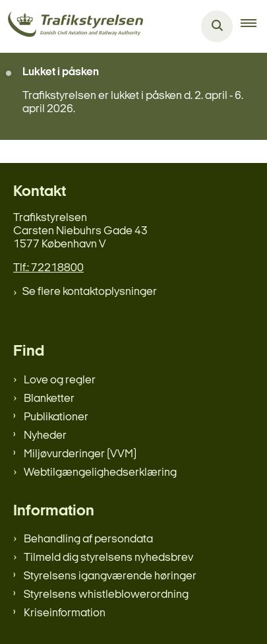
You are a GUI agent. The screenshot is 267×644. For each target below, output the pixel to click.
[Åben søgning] (217, 26)
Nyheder (45, 436)
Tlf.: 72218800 (48, 268)
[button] (254, 26)
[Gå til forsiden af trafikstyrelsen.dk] (72, 27)
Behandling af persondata (88, 539)
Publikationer (56, 417)
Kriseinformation (65, 613)
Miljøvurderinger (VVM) (80, 454)
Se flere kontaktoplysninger (90, 292)
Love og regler (60, 380)
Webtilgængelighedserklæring (100, 473)
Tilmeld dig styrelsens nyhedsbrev (108, 558)
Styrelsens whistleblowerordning (106, 595)
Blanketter (49, 399)
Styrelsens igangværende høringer (110, 576)
